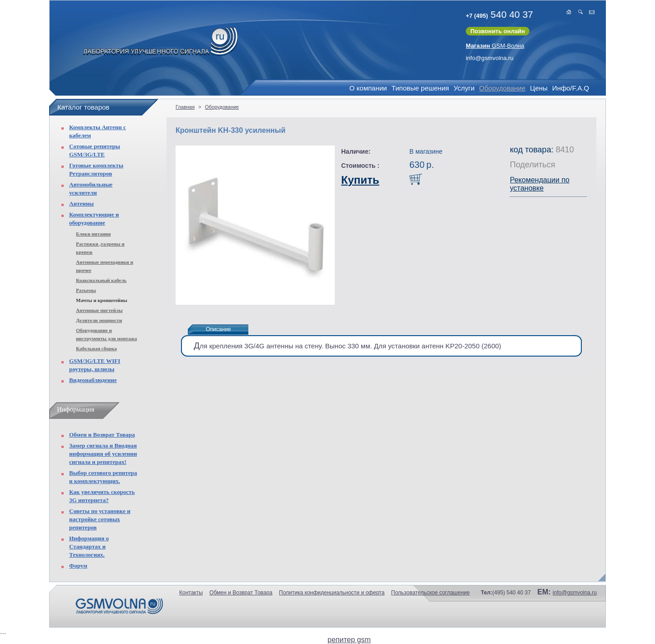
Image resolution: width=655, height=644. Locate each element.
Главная (185, 107)
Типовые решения (420, 88)
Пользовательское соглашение (431, 593)
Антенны (81, 204)
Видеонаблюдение (93, 380)
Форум (78, 566)
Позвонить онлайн (498, 31)
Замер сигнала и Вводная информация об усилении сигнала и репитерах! (103, 454)
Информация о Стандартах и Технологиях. (89, 546)
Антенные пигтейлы (99, 310)
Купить (360, 180)
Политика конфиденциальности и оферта (332, 593)
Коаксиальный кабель (101, 280)
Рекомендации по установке (540, 184)
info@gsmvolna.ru (490, 58)
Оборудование (502, 88)
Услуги (464, 88)
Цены (539, 88)
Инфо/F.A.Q (571, 88)
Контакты (191, 593)
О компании (368, 88)
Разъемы (86, 290)
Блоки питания (93, 234)
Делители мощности (99, 320)
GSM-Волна (495, 46)
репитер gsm (349, 640)
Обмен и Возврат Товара (102, 435)
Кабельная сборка (96, 348)
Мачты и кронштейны (102, 300)
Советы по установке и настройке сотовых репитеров (100, 519)
